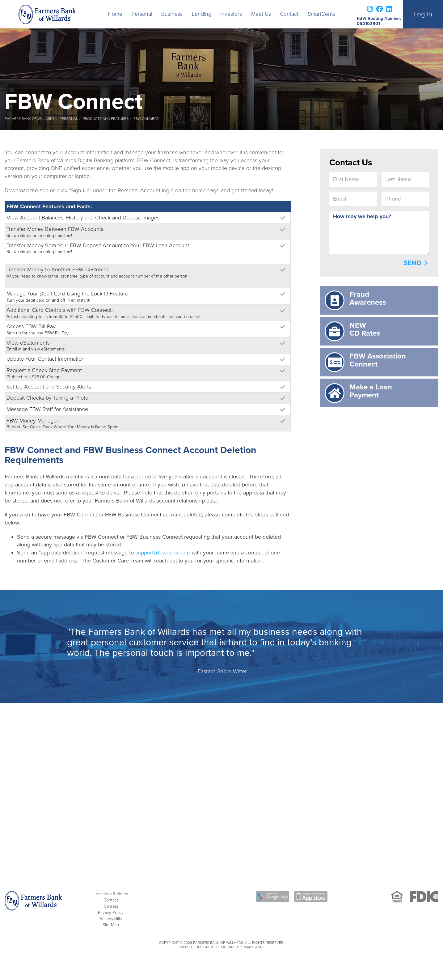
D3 (217, 947)
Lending (202, 14)
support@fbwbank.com (163, 553)
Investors (231, 14)
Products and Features (106, 119)
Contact (289, 14)
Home (115, 14)
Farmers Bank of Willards (30, 119)
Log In (423, 14)
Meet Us (261, 14)
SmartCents (321, 14)
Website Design (194, 947)
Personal (142, 14)
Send (412, 263)
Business (172, 14)
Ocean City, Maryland (242, 947)
